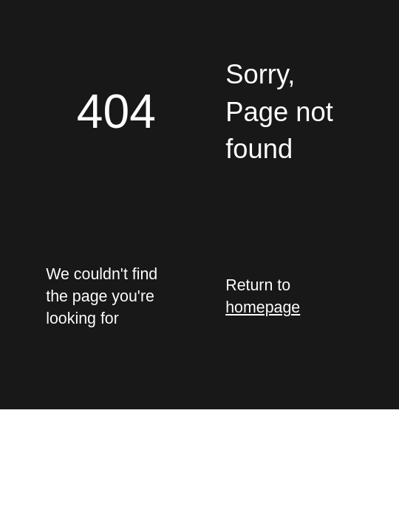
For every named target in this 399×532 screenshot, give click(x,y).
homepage (263, 307)
